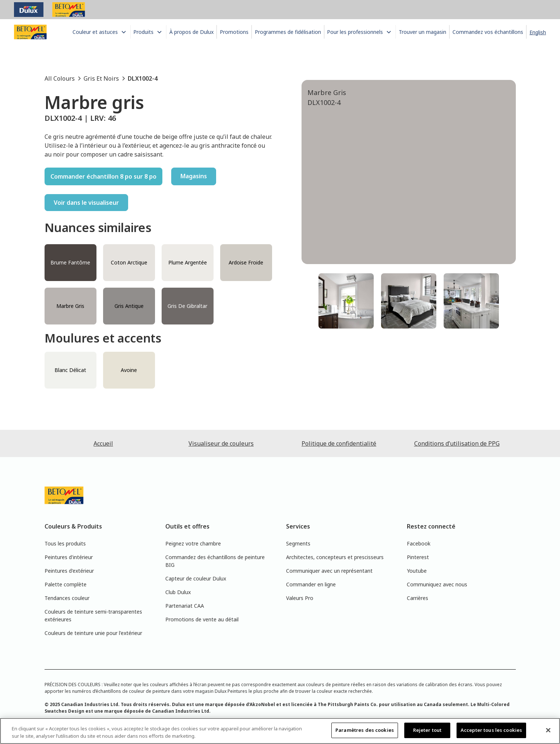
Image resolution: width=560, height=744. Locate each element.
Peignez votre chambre (193, 543)
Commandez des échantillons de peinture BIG (215, 561)
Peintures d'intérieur (69, 557)
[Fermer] (548, 730)
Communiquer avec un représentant (329, 571)
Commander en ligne (311, 584)
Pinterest (418, 557)
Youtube (417, 571)
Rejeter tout (427, 730)
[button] (101, 32)
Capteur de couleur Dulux (196, 578)
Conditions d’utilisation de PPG (457, 443)
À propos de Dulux (191, 32)
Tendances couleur (67, 598)
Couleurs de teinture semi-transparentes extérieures (93, 615)
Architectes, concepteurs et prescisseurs (335, 557)
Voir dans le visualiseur (86, 203)
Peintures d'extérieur (69, 571)
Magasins (194, 176)
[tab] (346, 301)
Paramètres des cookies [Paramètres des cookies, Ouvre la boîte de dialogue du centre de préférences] (365, 730)
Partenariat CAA (185, 606)
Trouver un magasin (422, 32)
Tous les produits (65, 543)
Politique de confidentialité (339, 443)
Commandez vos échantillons (488, 32)
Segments (298, 543)
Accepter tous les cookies (491, 730)
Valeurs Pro (300, 598)
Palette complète (66, 584)
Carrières (418, 598)
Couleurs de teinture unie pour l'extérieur (93, 633)
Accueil (103, 443)
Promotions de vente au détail (202, 619)
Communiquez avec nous (437, 584)
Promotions (234, 32)
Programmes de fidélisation (288, 32)
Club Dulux (178, 592)
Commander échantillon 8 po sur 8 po (103, 176)
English (538, 32)
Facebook (419, 543)
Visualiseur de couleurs (221, 443)
